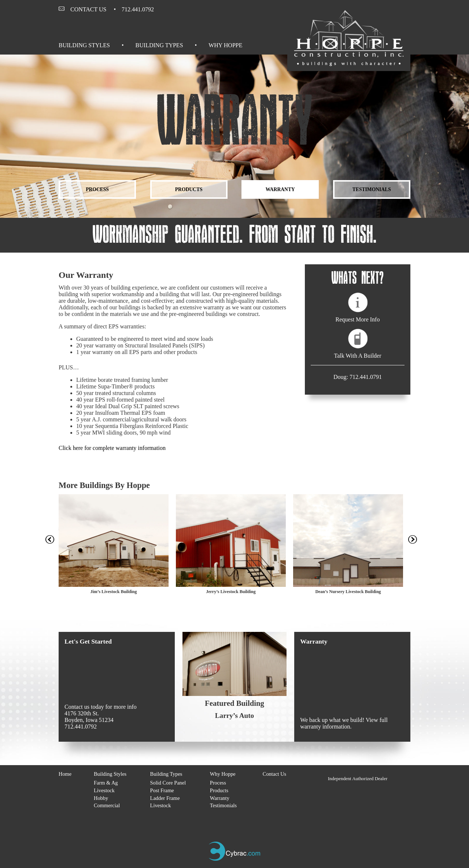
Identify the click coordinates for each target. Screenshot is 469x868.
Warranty (280, 189)
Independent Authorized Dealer (358, 778)
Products (189, 189)
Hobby (101, 798)
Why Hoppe (225, 45)
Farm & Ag (106, 783)
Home (65, 774)
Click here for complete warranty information (112, 448)
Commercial (107, 805)
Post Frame (162, 790)
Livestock (104, 790)
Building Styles (84, 45)
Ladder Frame (165, 798)
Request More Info (358, 319)
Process (97, 189)
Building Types (159, 45)
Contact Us (88, 9)
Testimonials (372, 189)
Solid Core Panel (168, 783)
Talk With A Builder (357, 356)
